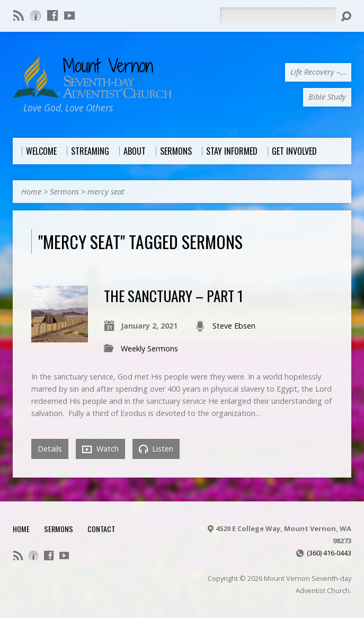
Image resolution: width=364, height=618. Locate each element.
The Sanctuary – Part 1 (174, 295)
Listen (156, 449)
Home (31, 192)
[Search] (278, 16)
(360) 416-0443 (329, 553)
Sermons (64, 192)
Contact (101, 529)
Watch (100, 449)
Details (50, 449)
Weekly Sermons (149, 348)
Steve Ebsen (234, 326)
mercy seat (106, 192)
